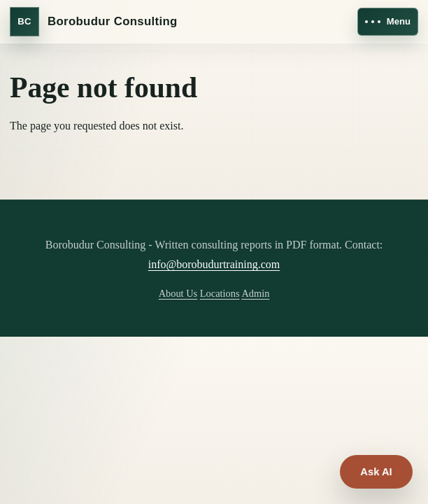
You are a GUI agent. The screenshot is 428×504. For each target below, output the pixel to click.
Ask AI (376, 472)
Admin (255, 293)
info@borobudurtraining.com (214, 264)
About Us (178, 293)
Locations (220, 293)
